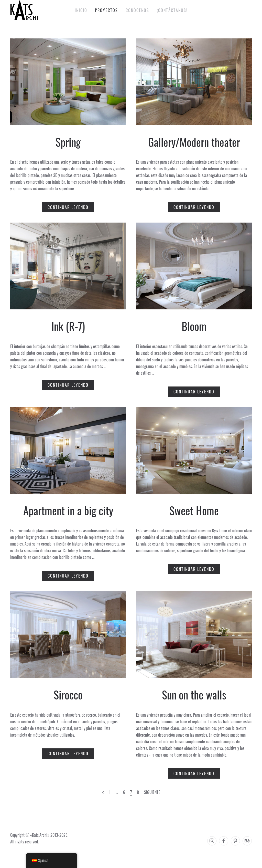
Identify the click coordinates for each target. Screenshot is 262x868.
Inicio (81, 10)
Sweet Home (194, 510)
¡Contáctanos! (172, 10)
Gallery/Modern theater (194, 142)
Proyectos (106, 10)
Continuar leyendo (68, 207)
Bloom (194, 326)
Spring (68, 142)
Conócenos (137, 10)
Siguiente (152, 792)
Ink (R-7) (68, 326)
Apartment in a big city (68, 510)
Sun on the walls (194, 695)
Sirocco (68, 695)
